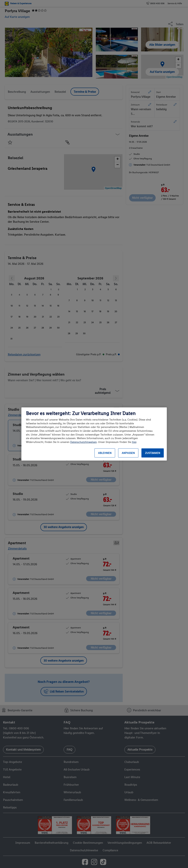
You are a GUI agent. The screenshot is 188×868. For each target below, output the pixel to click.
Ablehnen (105, 453)
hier (134, 442)
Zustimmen (153, 453)
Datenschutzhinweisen (83, 442)
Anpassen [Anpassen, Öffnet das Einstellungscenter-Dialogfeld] (128, 453)
